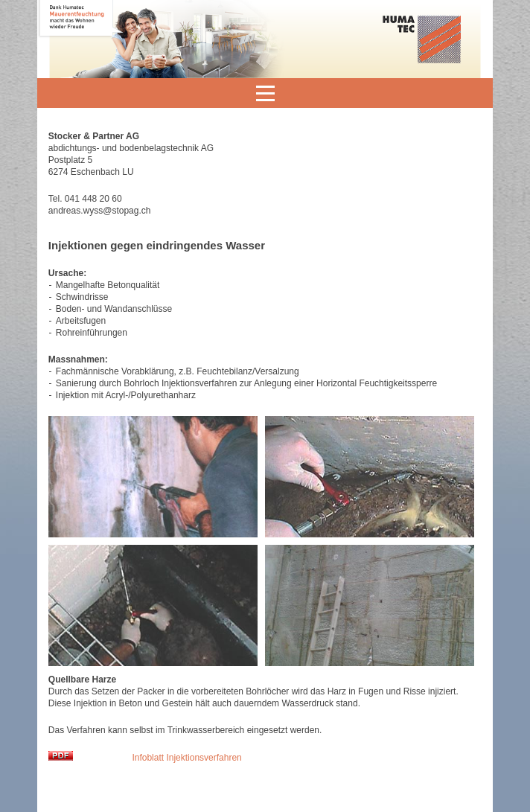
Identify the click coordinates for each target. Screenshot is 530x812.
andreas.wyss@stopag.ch (100, 211)
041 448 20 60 (93, 199)
